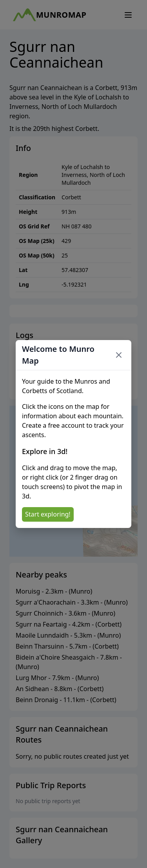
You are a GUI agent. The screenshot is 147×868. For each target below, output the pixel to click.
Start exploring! (48, 514)
